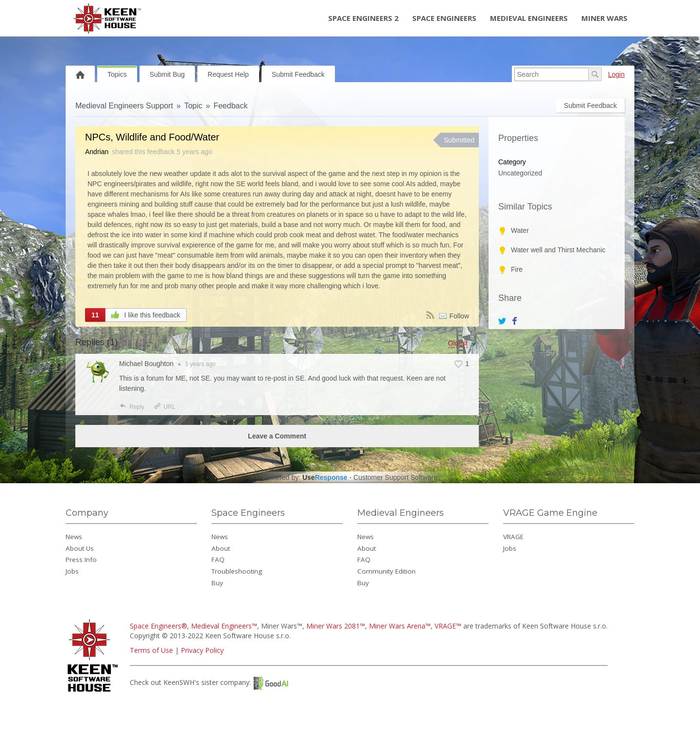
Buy (217, 583)
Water (520, 230)
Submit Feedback (298, 74)
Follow (459, 316)
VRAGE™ (448, 626)
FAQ (218, 560)
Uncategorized (520, 173)
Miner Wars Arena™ (400, 626)
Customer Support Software (395, 477)
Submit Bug (167, 74)
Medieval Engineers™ (224, 626)
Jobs (72, 571)
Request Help (228, 74)
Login (616, 74)
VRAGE (513, 537)
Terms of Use (151, 650)
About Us (80, 548)
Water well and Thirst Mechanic (558, 250)
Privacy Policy (202, 650)
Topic (193, 106)
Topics (117, 74)
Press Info (81, 560)
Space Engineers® (158, 626)
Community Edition (386, 571)
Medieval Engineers (529, 18)
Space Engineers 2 (363, 18)
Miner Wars (604, 18)
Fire (517, 269)
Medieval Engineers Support (124, 106)
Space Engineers (444, 18)
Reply (132, 407)
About (221, 548)
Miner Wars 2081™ (336, 626)
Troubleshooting (237, 571)
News (74, 537)
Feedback (230, 106)
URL (165, 407)
